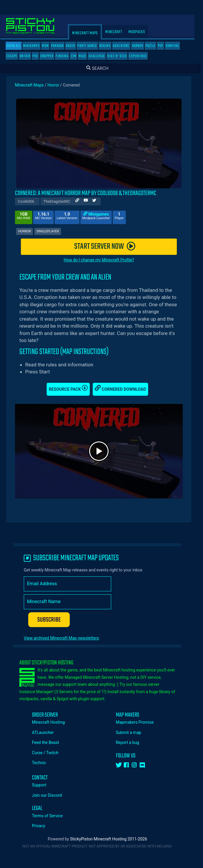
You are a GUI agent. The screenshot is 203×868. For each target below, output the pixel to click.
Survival (177, 46)
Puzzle (155, 46)
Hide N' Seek (121, 56)
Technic (43, 763)
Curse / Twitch (49, 753)
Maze (87, 56)
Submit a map (133, 732)
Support (43, 785)
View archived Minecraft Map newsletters (65, 638)
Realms (109, 46)
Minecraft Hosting (53, 722)
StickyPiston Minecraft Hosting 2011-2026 (113, 839)
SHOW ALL (18, 46)
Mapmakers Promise (139, 722)
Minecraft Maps (89, 33)
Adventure (125, 46)
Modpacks (141, 32)
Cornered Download (124, 388)
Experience (142, 56)
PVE (39, 56)
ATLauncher (47, 732)
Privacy (43, 826)
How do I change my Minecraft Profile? (103, 260)
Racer (75, 46)
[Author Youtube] (90, 201)
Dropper (51, 56)
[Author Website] (81, 201)
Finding (66, 56)
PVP (165, 46)
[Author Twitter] (98, 201)
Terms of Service (51, 816)
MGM (49, 46)
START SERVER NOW (109, 247)
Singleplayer (52, 231)
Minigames (36, 46)
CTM (78, 56)
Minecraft (118, 32)
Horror (142, 46)
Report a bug (132, 742)
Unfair (29, 56)
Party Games (91, 46)
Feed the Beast (50, 742)
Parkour (61, 46)
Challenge (101, 56)
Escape (16, 56)
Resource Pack (72, 388)
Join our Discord (51, 795)
